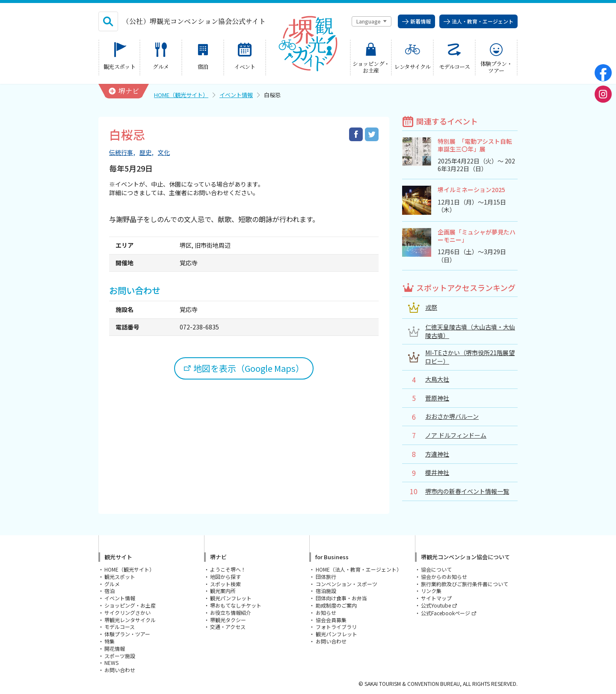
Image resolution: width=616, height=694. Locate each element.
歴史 (145, 153)
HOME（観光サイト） (181, 95)
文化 (164, 153)
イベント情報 (236, 95)
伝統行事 (121, 153)
